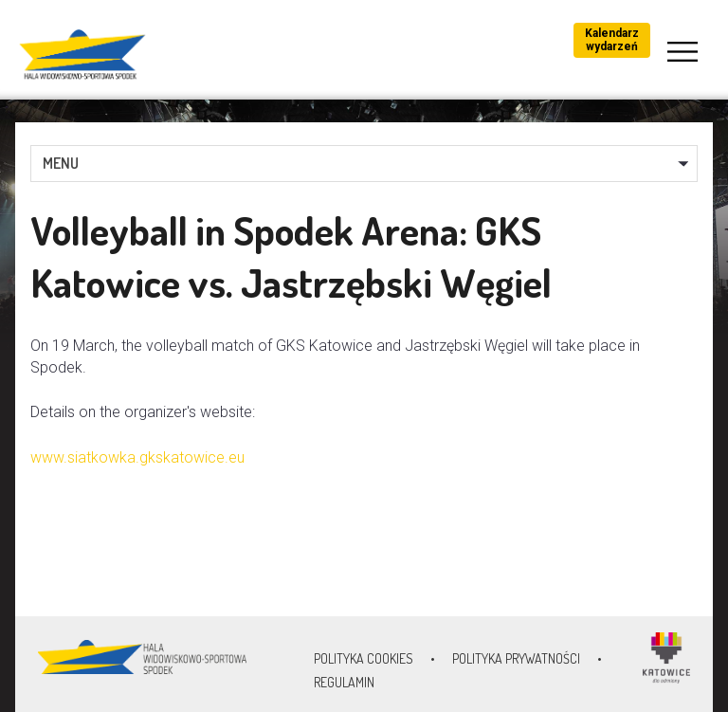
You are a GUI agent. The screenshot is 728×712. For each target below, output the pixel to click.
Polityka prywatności (516, 658)
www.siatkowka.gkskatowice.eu (137, 457)
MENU (61, 163)
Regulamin (344, 682)
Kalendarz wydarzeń (612, 40)
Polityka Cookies (364, 658)
